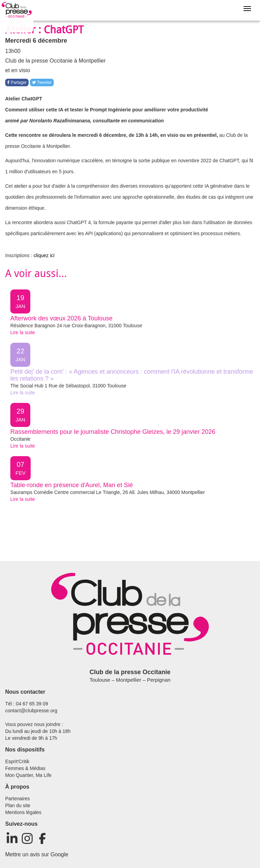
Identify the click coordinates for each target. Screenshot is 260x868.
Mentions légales (23, 812)
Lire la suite (23, 332)
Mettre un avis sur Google (37, 854)
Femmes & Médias (25, 768)
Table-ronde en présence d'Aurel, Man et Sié (72, 485)
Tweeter (42, 83)
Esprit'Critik (17, 761)
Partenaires (18, 799)
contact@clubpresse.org (31, 711)
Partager (17, 83)
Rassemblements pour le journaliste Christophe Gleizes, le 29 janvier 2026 (113, 432)
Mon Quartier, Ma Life (28, 775)
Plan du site (18, 805)
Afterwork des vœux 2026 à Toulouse (61, 318)
